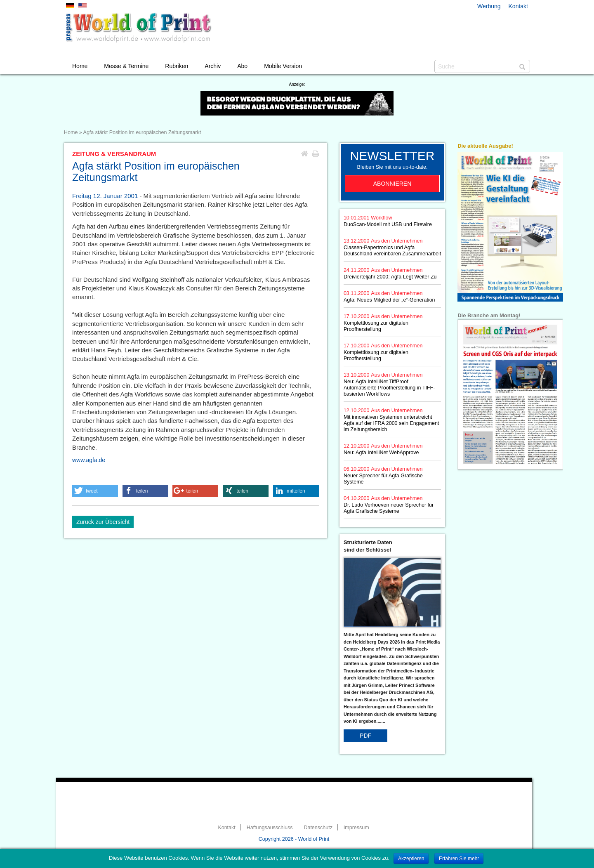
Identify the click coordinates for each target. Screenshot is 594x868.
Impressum (356, 828)
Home (80, 66)
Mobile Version (283, 66)
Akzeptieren (411, 859)
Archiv (213, 66)
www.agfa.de (89, 460)
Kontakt (518, 6)
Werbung (489, 6)
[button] (95, 491)
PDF (365, 736)
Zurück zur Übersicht (103, 522)
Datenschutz (318, 828)
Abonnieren (392, 184)
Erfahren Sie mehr (459, 859)
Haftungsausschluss (270, 828)
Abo (242, 66)
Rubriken (177, 66)
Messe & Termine (126, 66)
